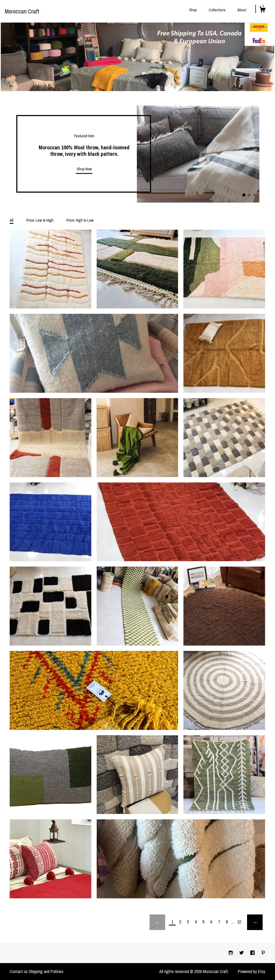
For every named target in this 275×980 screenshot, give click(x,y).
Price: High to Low (80, 220)
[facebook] (253, 953)
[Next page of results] (255, 922)
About (242, 10)
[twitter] (242, 953)
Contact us (19, 971)
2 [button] (249, 195)
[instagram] (231, 953)
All (12, 220)
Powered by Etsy (252, 971)
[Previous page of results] (157, 922)
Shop (193, 10)
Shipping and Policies (46, 971)
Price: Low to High (40, 220)
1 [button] (244, 195)
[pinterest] (263, 953)
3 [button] (255, 195)
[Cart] (262, 10)
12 (239, 922)
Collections (217, 10)
